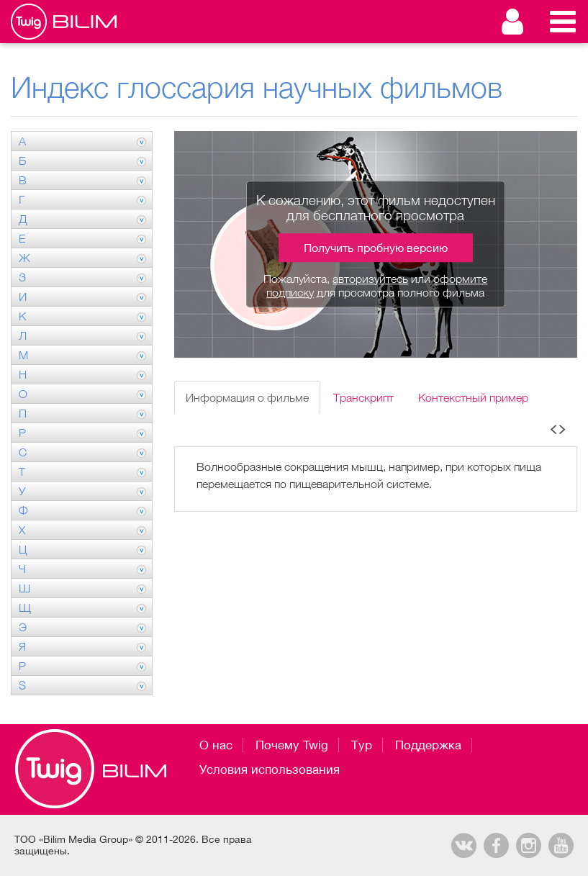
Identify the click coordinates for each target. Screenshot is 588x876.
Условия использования (270, 769)
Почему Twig (292, 745)
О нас (216, 745)
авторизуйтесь (370, 279)
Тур (362, 745)
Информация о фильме (247, 397)
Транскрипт (363, 397)
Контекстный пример (473, 397)
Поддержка (428, 745)
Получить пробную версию (376, 248)
